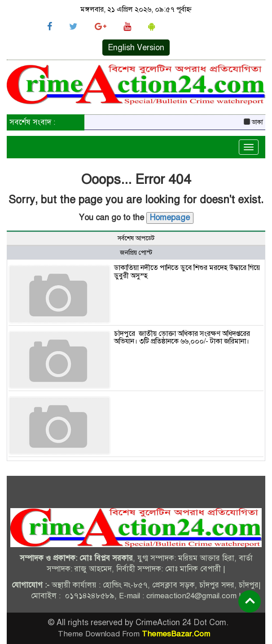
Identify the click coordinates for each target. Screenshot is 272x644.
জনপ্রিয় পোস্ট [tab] (136, 253)
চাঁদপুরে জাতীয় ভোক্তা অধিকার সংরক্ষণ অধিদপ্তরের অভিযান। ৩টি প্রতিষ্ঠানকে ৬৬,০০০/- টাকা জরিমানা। (182, 338)
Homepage (170, 218)
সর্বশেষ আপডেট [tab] (136, 238)
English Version (136, 48)
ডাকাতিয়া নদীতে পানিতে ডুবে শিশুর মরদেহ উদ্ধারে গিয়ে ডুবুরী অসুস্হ (187, 272)
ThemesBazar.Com (176, 634)
